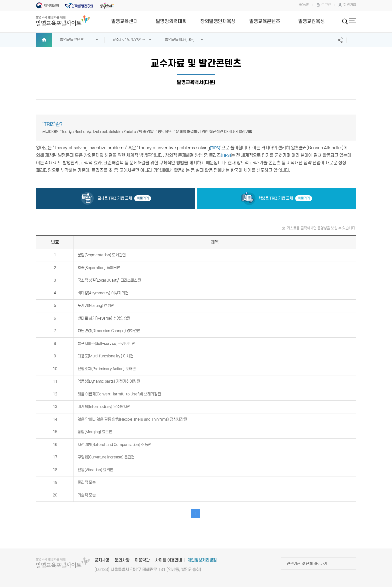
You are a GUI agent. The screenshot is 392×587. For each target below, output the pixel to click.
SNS (340, 40)
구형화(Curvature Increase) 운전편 (106, 457)
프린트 (352, 40)
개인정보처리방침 (202, 560)
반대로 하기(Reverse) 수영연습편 (104, 318)
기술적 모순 (86, 495)
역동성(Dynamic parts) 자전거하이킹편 (109, 381)
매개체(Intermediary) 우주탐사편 (104, 407)
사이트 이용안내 (168, 560)
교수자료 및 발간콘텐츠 (129, 42)
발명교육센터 (124, 22)
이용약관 (142, 560)
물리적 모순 (86, 482)
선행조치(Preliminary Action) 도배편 (107, 369)
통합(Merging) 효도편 (95, 432)
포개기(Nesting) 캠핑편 (96, 306)
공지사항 (102, 560)
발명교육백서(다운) (180, 40)
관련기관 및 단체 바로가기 (307, 564)
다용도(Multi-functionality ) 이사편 (105, 356)
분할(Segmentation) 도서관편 (102, 255)
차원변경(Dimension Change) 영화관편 (109, 331)
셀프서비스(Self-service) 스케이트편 (106, 344)
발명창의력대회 (171, 22)
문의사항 (122, 560)
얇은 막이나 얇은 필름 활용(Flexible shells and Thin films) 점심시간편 (132, 419)
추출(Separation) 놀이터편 (99, 268)
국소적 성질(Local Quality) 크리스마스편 (109, 280)
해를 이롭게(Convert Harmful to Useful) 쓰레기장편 (119, 394)
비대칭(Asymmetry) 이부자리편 (103, 293)
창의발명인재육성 (218, 22)
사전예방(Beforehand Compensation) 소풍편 (114, 445)
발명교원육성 (311, 22)
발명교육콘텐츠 (265, 22)
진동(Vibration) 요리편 (95, 470)
